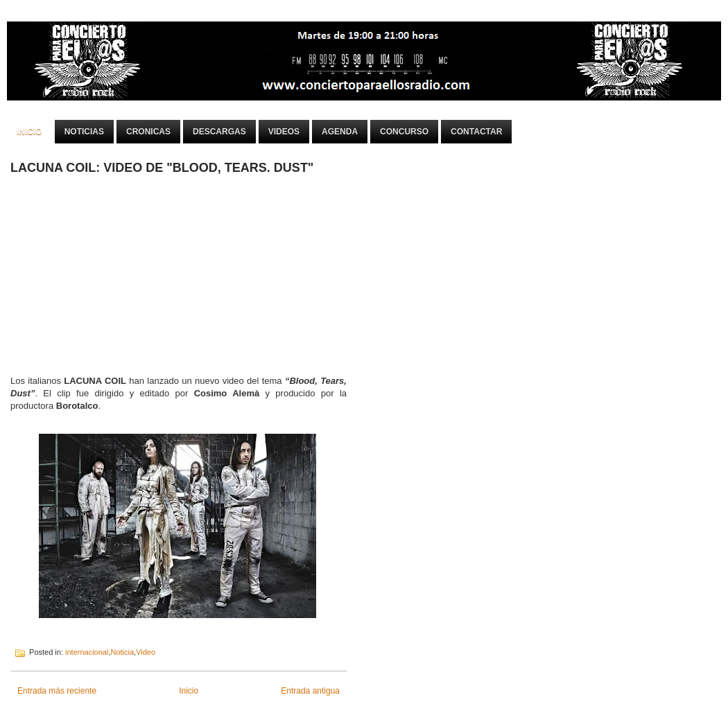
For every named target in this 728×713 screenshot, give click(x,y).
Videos (284, 132)
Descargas (219, 132)
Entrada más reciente (57, 691)
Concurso (404, 132)
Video (146, 652)
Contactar (476, 132)
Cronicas (148, 132)
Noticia (122, 652)
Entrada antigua (310, 691)
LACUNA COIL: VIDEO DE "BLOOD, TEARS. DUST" (162, 168)
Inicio (29, 132)
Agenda (340, 132)
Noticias (84, 132)
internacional (87, 652)
